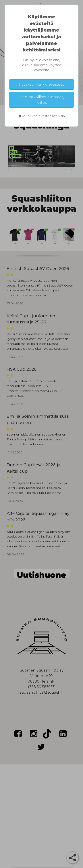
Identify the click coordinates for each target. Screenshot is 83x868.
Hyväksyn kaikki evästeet (41, 84)
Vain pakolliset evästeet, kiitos (41, 100)
